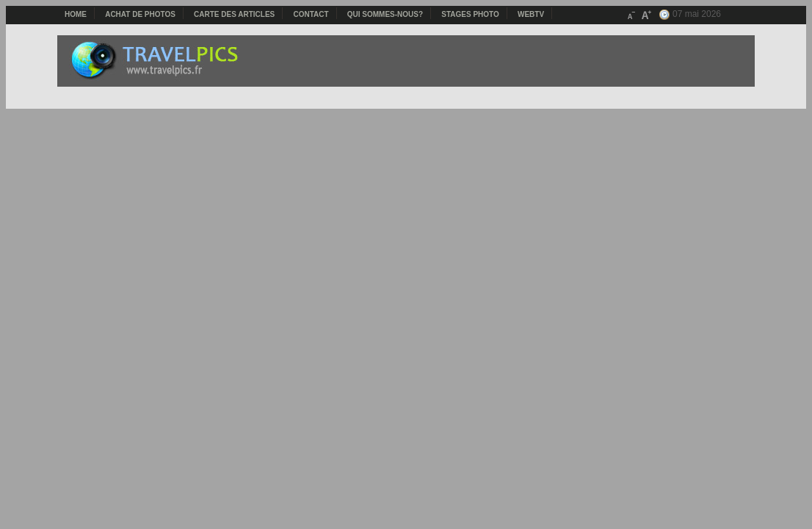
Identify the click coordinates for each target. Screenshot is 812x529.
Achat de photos (140, 14)
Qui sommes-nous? (385, 14)
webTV (531, 14)
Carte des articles (234, 14)
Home (76, 14)
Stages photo (470, 14)
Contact (311, 14)
